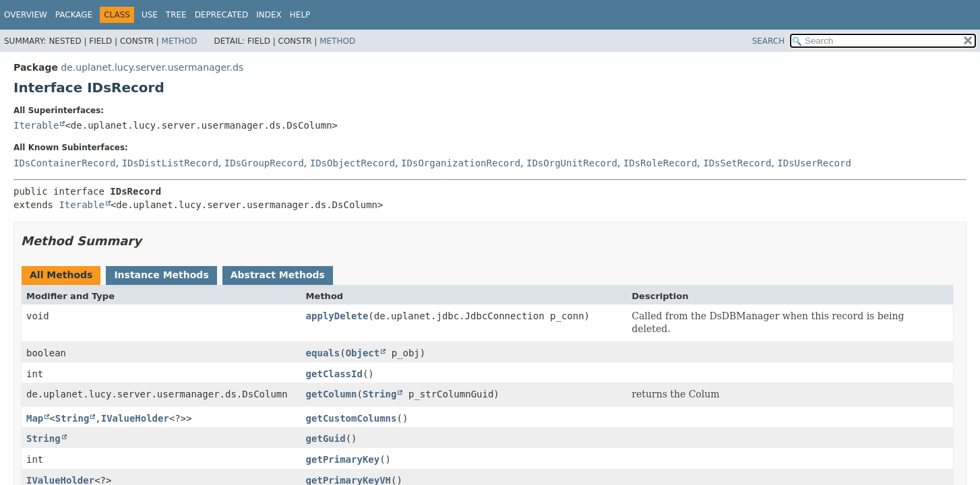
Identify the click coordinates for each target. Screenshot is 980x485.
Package (74, 15)
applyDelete (337, 316)
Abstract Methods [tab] (278, 275)
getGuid (326, 439)
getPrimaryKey (343, 459)
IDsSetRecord (737, 163)
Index (269, 15)
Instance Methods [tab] (161, 275)
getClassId (334, 374)
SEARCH (769, 41)
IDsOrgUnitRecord (572, 163)
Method (180, 41)
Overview (26, 15)
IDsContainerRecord (65, 163)
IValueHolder (135, 418)
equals (323, 353)
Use (150, 15)
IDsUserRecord (814, 163)
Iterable (36, 125)
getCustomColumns (351, 418)
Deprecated (222, 15)
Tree (176, 15)
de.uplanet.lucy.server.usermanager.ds (152, 67)
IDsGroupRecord (264, 163)
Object (363, 353)
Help (300, 15)
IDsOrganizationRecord (461, 163)
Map (35, 418)
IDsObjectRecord (353, 163)
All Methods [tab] (61, 275)
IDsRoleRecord (661, 163)
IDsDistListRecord (170, 163)
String (380, 394)
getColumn (332, 394)
